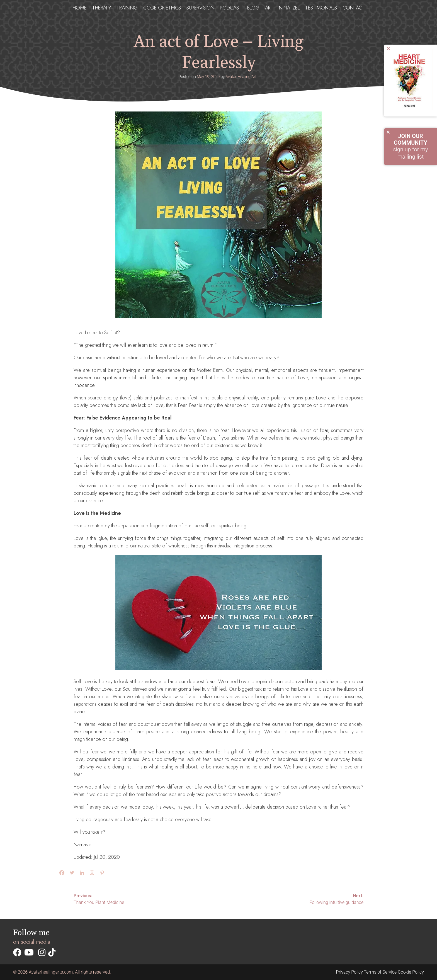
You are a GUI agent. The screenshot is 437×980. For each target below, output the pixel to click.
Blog (253, 7)
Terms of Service (380, 972)
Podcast (231, 7)
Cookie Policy (411, 972)
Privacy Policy (349, 972)
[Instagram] (91, 873)
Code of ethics (162, 7)
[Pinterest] (101, 873)
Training (127, 7)
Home (80, 7)
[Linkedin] (81, 873)
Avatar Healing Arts (242, 77)
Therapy (102, 7)
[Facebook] (61, 873)
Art (269, 7)
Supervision (200, 7)
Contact (354, 7)
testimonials (321, 7)
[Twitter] (71, 873)
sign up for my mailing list (411, 146)
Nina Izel (289, 7)
